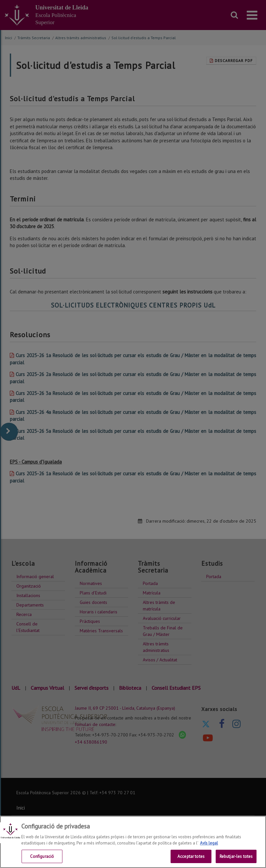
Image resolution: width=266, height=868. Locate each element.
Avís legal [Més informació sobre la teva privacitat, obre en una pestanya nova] (209, 848)
